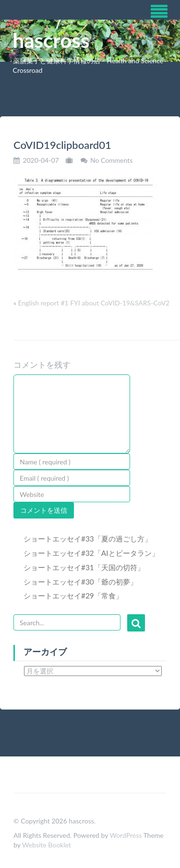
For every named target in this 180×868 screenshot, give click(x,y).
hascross (51, 40)
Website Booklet (47, 845)
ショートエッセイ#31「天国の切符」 (84, 567)
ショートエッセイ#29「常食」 (73, 596)
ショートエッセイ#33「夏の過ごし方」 (88, 539)
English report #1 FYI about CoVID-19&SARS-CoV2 (94, 303)
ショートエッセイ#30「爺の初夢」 (80, 582)
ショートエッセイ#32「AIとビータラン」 (91, 553)
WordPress (126, 835)
